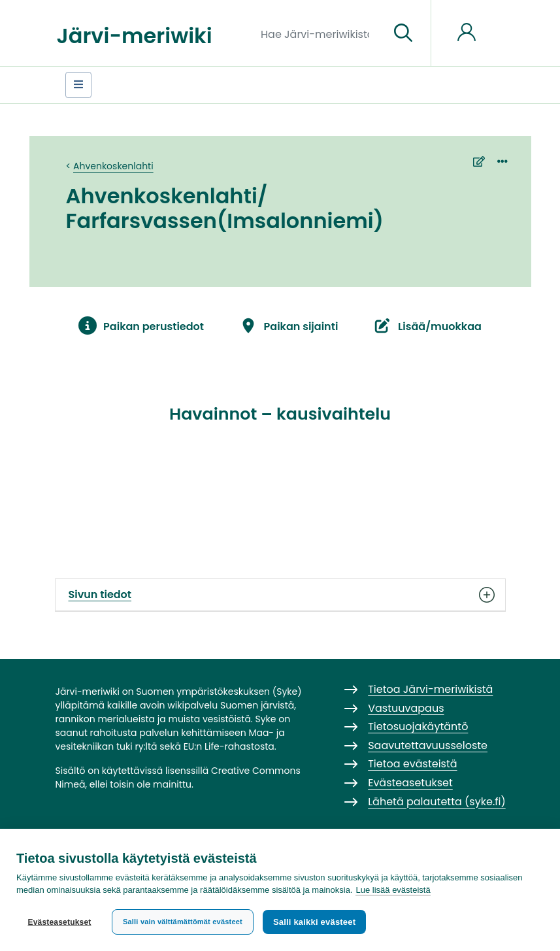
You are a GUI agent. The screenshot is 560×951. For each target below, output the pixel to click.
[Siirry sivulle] (403, 33)
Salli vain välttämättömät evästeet (183, 922)
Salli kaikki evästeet (314, 922)
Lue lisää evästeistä (393, 890)
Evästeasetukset (59, 922)
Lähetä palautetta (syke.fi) (437, 802)
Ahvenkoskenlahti (113, 166)
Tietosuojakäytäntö (418, 726)
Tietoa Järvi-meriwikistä (430, 689)
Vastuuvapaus (406, 708)
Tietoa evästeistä (412, 764)
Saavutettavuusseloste (428, 745)
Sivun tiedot (280, 595)
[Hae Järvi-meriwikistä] (320, 33)
